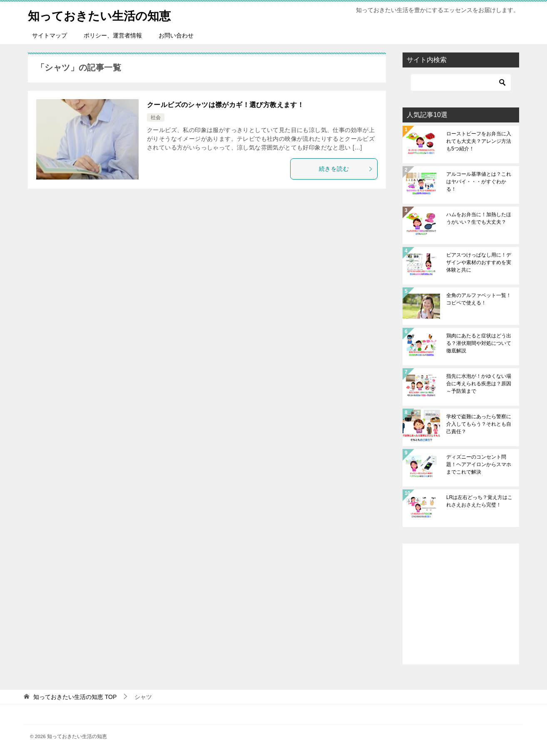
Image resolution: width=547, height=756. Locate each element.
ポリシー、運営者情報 (113, 35)
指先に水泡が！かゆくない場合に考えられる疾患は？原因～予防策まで (479, 384)
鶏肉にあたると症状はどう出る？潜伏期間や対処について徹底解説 (479, 343)
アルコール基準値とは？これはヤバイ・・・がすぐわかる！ (479, 182)
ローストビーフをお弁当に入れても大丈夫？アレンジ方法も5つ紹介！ (479, 141)
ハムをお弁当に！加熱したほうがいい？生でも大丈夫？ (479, 218)
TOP (75, 697)
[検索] (461, 82)
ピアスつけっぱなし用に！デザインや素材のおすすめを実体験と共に (479, 262)
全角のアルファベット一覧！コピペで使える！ (479, 299)
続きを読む (346, 169)
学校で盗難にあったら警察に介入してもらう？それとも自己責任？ (479, 424)
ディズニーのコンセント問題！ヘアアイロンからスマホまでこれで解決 (479, 464)
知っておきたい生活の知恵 (104, 14)
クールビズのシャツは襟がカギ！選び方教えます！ (225, 105)
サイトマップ (50, 35)
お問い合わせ (176, 35)
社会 (156, 117)
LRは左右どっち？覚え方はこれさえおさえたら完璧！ (479, 501)
